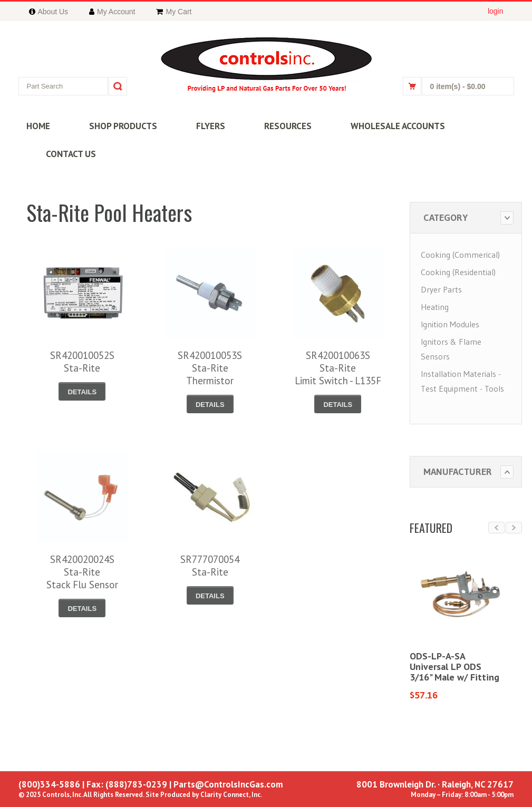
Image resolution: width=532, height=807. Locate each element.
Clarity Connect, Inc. (231, 795)
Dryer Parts (441, 289)
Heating (435, 307)
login (496, 11)
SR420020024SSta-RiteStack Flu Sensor (82, 572)
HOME (38, 126)
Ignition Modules (450, 324)
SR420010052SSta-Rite (82, 362)
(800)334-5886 (49, 784)
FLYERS (211, 126)
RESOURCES (288, 126)
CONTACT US (71, 154)
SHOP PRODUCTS (123, 126)
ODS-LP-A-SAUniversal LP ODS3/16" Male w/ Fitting (454, 667)
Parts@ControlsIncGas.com (228, 784)
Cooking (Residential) (458, 272)
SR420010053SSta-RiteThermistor (210, 368)
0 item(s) (458, 86)
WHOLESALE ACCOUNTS (398, 126)
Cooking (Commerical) (460, 255)
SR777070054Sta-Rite (210, 566)
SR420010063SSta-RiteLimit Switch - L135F (338, 368)
